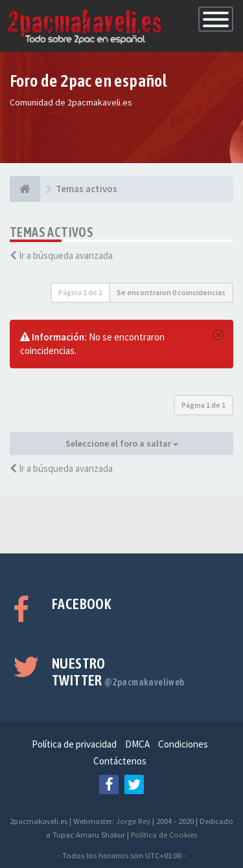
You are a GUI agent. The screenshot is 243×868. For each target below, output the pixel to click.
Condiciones (183, 744)
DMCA (137, 744)
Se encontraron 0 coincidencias (171, 292)
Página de (80, 292)
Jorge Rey (133, 821)
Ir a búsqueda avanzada (66, 255)
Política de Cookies (164, 834)
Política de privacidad (74, 744)
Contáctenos (120, 761)
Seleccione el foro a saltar (122, 443)
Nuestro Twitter (118, 672)
